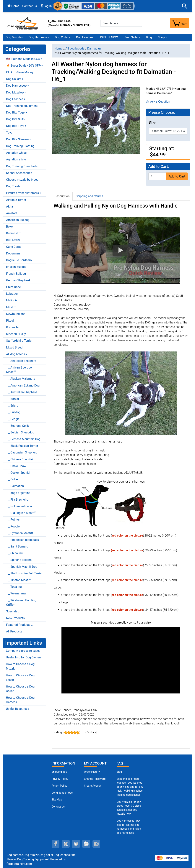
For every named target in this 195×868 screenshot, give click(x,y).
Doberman (13, 253)
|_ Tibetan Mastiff (18, 580)
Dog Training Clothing (20, 146)
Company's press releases (23, 651)
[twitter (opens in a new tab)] (66, 844)
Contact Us (30, 6)
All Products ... (16, 631)
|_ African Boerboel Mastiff (19, 370)
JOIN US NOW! (109, 37)
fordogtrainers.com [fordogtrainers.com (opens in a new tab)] (19, 864)
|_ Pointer (13, 520)
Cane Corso (14, 247)
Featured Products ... (20, 625)
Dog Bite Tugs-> (16, 112)
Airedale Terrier (16, 200)
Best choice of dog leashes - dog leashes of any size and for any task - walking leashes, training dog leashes (130, 787)
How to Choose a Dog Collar (20, 689)
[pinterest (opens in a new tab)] (76, 844)
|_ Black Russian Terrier (22, 446)
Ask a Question (158, 102)
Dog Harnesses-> (17, 86)
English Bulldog (16, 267)
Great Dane (13, 287)
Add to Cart (177, 176)
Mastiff (11, 307)
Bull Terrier (13, 240)
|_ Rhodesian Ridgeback (22, 540)
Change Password (95, 779)
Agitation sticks (16, 159)
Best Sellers (132, 37)
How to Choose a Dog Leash (20, 678)
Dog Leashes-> (16, 99)
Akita (9, 207)
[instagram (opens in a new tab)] (96, 844)
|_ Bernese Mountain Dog (23, 439)
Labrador (12, 294)
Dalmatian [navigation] (94, 49)
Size (153, 123)
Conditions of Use (62, 793)
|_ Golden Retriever (19, 506)
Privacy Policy (60, 779)
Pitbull (10, 321)
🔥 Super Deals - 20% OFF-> (24, 66)
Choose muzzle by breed (22, 180)
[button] (185, 6)
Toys (9, 133)
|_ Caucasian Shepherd (22, 452)
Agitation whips (16, 153)
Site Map (57, 800)
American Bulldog (18, 220)
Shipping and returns (90, 196)
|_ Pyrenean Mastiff (20, 533)
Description (62, 196)
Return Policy (59, 786)
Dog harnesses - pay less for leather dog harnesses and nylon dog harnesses (129, 827)
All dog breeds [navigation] (75, 49)
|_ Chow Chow (16, 466)
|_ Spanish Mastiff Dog (22, 567)
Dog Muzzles (14, 37)
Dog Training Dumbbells (22, 166)
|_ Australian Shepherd (22, 392)
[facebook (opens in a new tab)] (56, 844)
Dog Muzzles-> (16, 92)
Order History (92, 772)
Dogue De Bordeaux (19, 260)
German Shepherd (18, 280)
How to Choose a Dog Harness (20, 700)
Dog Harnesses (39, 37)
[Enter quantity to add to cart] (157, 176)
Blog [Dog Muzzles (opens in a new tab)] (119, 772)
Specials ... (13, 611)
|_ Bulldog (13, 412)
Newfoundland (16, 314)
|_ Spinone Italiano (19, 560)
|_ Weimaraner (16, 593)
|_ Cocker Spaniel (18, 473)
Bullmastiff (13, 233)
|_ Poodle (13, 526)
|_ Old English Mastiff (21, 513)
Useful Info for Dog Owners (24, 657)
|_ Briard (12, 406)
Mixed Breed (14, 347)
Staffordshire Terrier (19, 341)
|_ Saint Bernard (17, 546)
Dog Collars (63, 37)
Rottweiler (13, 327)
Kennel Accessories (19, 173)
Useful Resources (17, 709)
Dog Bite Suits (15, 119)
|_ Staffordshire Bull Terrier (24, 573)
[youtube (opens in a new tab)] (86, 844)
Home (13, 6)
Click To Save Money (20, 72)
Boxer (10, 227)
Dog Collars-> (15, 79)
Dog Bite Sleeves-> (18, 139)
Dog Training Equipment (22, 106)
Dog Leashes (85, 37)
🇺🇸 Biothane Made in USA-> (24, 59)
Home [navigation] (59, 49)
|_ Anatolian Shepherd (21, 361)
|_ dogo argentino (18, 493)
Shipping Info (59, 772)
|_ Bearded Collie (18, 426)
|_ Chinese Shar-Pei (19, 459)
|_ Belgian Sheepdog (20, 432)
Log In (46, 6)
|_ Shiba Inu (14, 553)
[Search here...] (121, 23)
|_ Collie (12, 479)
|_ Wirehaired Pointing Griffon (21, 602)
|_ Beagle (13, 419)
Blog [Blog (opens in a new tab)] (149, 37)
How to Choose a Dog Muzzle (20, 666)
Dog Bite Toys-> (16, 126)
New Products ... (17, 618)
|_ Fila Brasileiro (17, 500)
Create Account (93, 786)
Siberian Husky (16, 334)
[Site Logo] (23, 23)
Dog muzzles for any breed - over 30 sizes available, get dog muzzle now (129, 808)
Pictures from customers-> (24, 193)
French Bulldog (16, 274)
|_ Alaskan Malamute (21, 379)
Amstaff (12, 213)
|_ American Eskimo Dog (23, 385)
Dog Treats (13, 186)
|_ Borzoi (12, 399)
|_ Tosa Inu (14, 587)
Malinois (12, 300)
